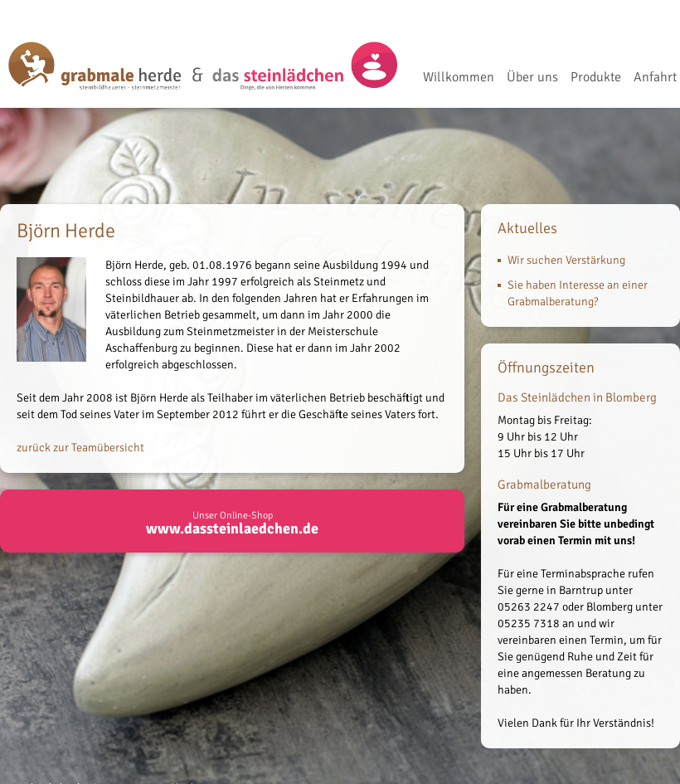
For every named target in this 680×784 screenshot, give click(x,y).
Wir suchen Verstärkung (566, 260)
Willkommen (459, 78)
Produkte (596, 78)
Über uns (532, 78)
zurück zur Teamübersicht (80, 448)
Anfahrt (655, 78)
